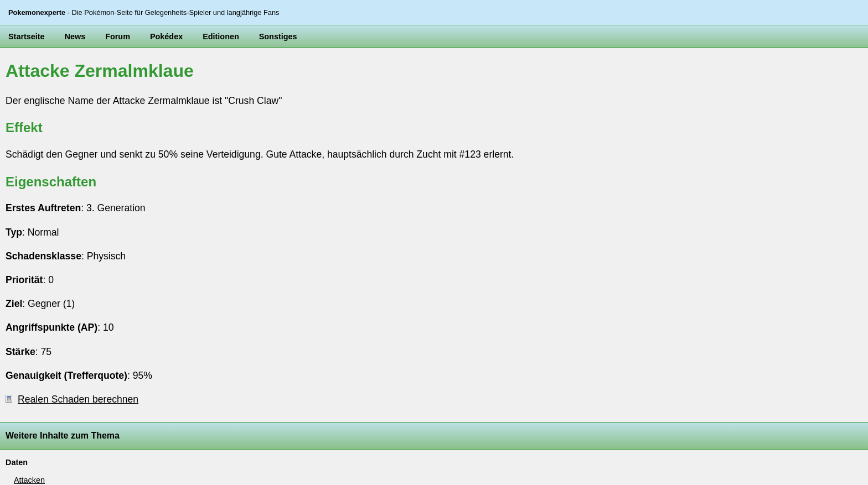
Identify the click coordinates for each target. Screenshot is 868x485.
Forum (118, 36)
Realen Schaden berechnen (72, 399)
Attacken (29, 480)
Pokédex (166, 36)
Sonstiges (278, 36)
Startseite (27, 36)
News (75, 36)
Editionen (221, 36)
